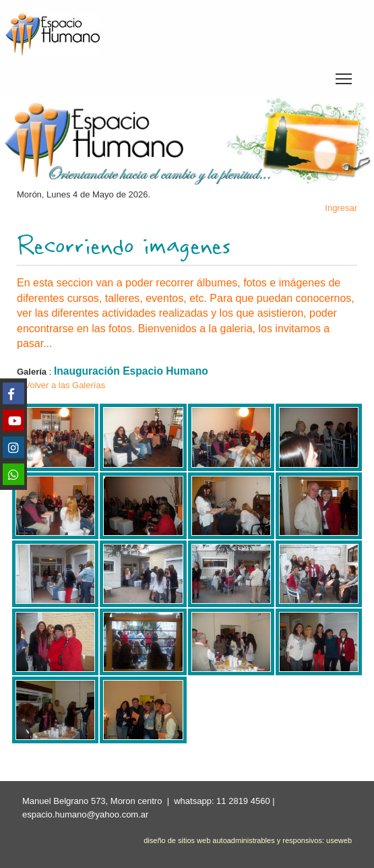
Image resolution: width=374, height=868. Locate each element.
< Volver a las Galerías (61, 385)
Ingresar (341, 208)
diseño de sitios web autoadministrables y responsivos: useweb (248, 840)
